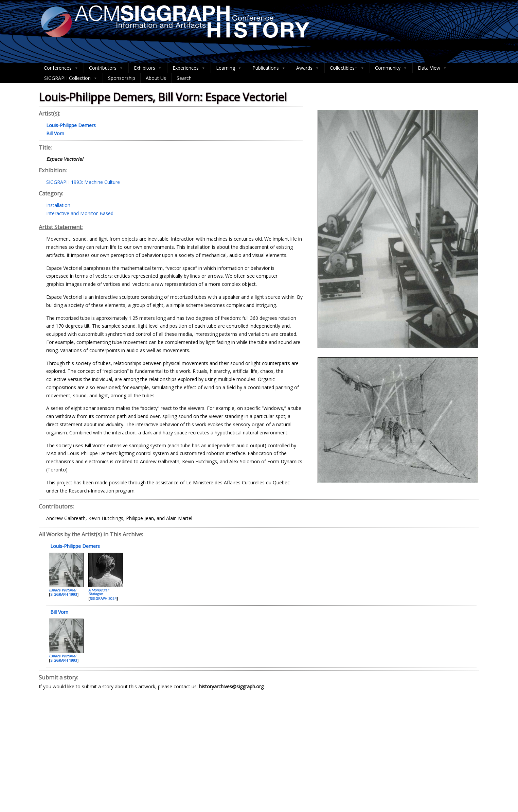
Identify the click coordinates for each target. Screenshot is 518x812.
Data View (432, 68)
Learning (229, 68)
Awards (308, 68)
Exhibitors (148, 68)
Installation (58, 205)
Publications (269, 68)
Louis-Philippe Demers (74, 546)
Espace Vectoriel (62, 590)
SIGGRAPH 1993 (64, 594)
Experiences (189, 68)
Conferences (61, 68)
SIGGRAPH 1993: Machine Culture (83, 182)
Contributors (106, 68)
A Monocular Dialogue (99, 592)
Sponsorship (122, 78)
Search (184, 78)
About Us (156, 78)
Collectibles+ (347, 68)
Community (391, 68)
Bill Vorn (59, 612)
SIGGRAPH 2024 (103, 599)
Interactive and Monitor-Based (80, 213)
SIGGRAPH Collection (71, 78)
